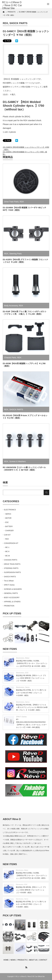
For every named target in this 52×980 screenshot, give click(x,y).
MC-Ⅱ (7, 552)
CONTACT (43, 960)
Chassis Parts (10, 358)
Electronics (20, 658)
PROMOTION (9, 606)
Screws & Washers (17, 461)
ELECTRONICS (10, 510)
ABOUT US (33, 960)
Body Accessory (11, 306)
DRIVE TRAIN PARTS (12, 564)
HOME (6, 960)
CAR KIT (7, 535)
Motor (27, 658)
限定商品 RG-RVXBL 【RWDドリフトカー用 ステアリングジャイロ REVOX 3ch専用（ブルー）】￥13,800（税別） (32, 707)
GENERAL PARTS (11, 593)
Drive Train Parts (11, 202)
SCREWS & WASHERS (13, 589)
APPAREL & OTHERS (12, 602)
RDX (5, 23)
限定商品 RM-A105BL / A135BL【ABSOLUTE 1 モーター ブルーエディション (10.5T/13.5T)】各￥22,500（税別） (32, 663)
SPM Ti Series (9, 585)
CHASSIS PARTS (11, 560)
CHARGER (9, 531)
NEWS (13, 960)
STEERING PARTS (11, 568)
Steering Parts (15, 254)
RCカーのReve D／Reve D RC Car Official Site (30, 976)
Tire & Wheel (9, 581)
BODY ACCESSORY (12, 598)
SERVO (8, 514)
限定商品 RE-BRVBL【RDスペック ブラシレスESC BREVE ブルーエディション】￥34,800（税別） (31, 678)
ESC (7, 522)
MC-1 (7, 547)
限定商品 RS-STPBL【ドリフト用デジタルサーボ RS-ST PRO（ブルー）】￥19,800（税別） (31, 693)
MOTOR (8, 518)
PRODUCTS (22, 960)
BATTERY (9, 526)
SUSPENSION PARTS (12, 572)
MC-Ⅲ (7, 556)
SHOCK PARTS (18, 23)
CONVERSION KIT (11, 543)
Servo (27, 687)
